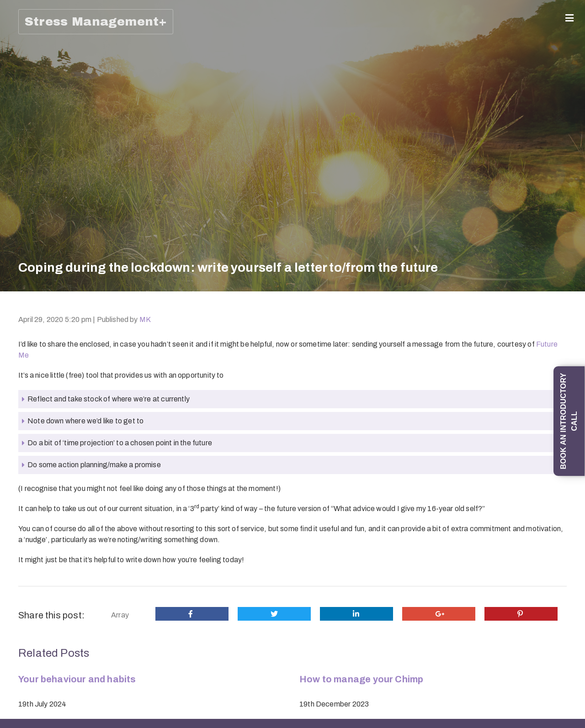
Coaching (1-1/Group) (18, 76)
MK (145, 319)
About (18, 50)
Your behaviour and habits (77, 679)
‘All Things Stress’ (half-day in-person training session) (20, 648)
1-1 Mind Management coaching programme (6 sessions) (20, 311)
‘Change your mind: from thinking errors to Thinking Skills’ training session (20, 401)
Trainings (18, 351)
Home (18, 34)
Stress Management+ (96, 21)
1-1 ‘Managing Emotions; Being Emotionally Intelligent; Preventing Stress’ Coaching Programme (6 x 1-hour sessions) (20, 219)
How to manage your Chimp (361, 679)
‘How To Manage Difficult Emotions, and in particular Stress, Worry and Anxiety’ (20, 567)
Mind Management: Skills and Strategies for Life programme (20, 127)
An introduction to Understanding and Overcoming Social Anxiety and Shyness (20, 482)
